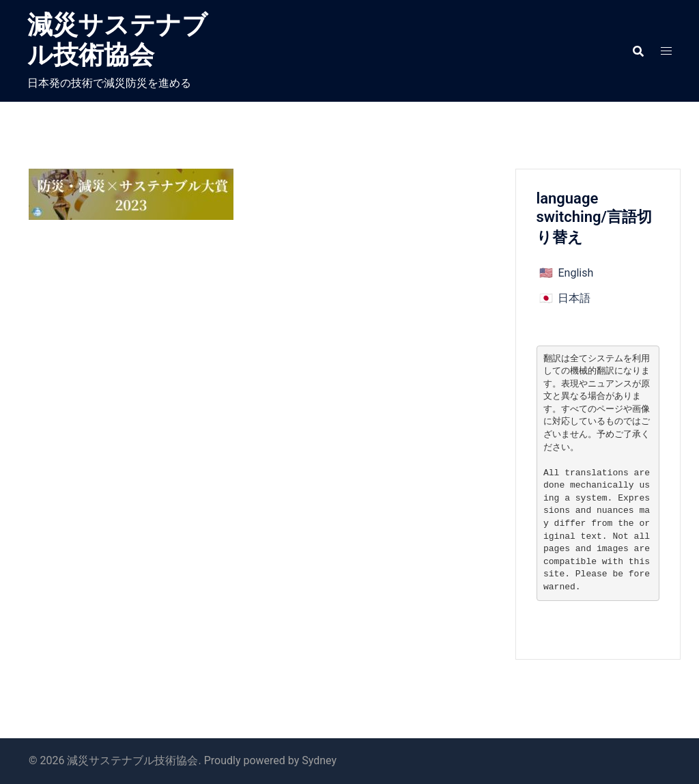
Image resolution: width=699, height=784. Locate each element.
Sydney (319, 760)
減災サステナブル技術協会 (117, 40)
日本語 (574, 298)
